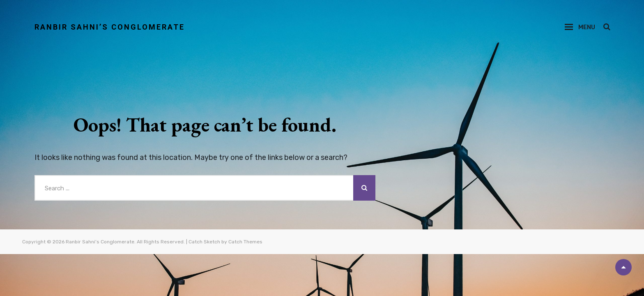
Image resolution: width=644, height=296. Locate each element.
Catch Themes (245, 242)
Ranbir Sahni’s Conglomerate (110, 27)
